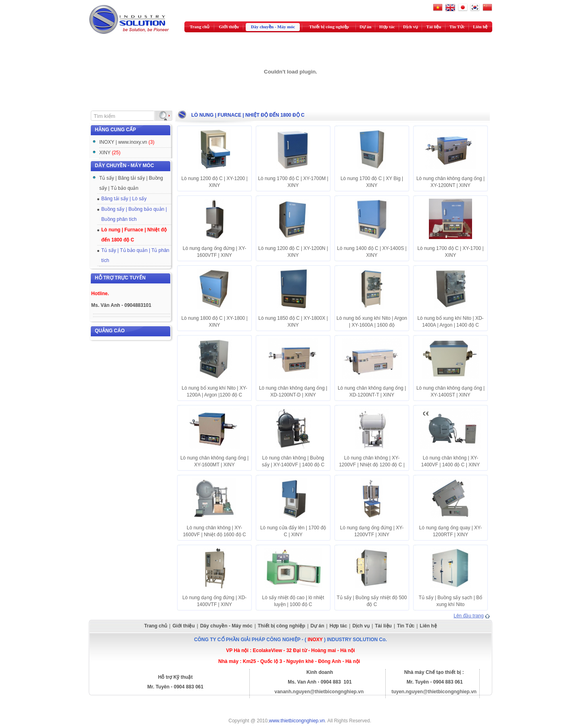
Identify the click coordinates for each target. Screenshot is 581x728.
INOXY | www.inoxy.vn (127, 142)
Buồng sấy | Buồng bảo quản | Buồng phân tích (134, 214)
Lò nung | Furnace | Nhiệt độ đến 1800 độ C (134, 235)
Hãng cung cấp (115, 130)
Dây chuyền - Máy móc (273, 27)
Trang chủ (200, 27)
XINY (110, 153)
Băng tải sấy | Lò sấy (124, 199)
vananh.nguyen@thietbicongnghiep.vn (319, 692)
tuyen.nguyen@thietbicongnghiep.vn (434, 692)
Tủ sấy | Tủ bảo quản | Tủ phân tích (135, 255)
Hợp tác (387, 27)
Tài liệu (434, 27)
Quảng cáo (110, 331)
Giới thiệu (229, 27)
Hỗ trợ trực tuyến (120, 278)
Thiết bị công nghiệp (329, 27)
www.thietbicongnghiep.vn (297, 721)
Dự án (365, 27)
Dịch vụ (411, 27)
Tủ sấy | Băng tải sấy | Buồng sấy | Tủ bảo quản (131, 183)
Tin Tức (457, 27)
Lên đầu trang (468, 616)
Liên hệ (480, 27)
